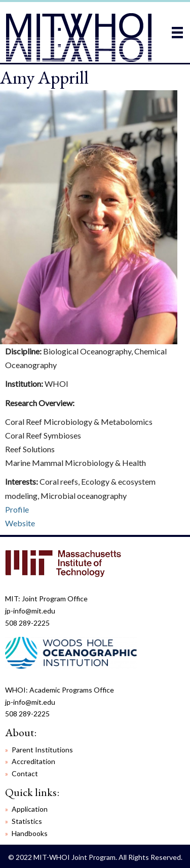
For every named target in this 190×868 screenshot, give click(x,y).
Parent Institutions (42, 750)
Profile (17, 509)
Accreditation (33, 761)
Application (30, 809)
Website (20, 523)
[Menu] (177, 32)
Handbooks (30, 833)
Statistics (27, 821)
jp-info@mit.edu (30, 611)
